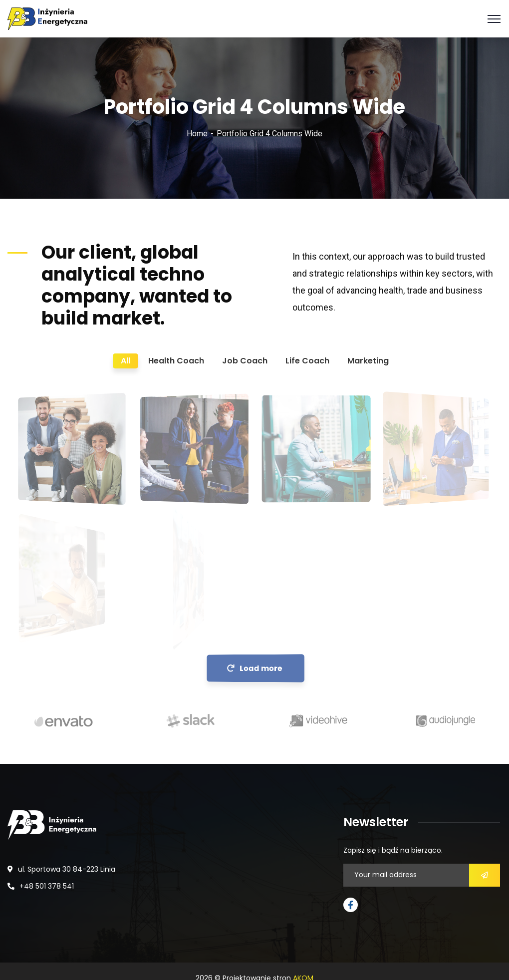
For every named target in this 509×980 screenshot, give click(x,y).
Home (197, 134)
